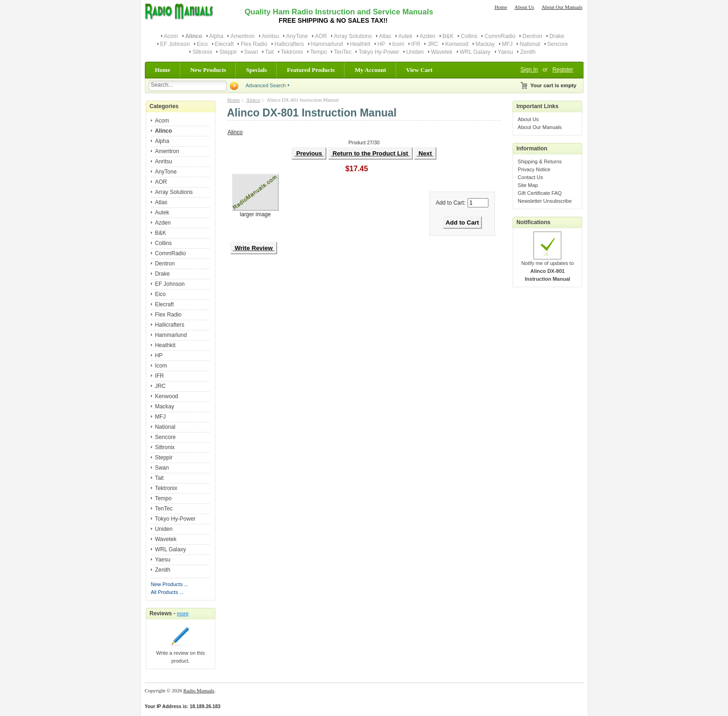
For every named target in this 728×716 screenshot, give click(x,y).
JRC (432, 44)
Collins (469, 36)
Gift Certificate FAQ (540, 193)
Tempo (318, 52)
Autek (406, 36)
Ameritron (242, 36)
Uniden (415, 52)
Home (501, 7)
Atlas (385, 36)
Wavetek (442, 52)
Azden (428, 36)
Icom (398, 44)
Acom (171, 36)
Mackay (485, 44)
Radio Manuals (199, 690)
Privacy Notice (534, 169)
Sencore (558, 44)
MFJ (507, 44)
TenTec (343, 52)
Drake (557, 36)
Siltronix (202, 52)
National (530, 44)
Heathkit (360, 44)
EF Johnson (175, 44)
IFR (416, 44)
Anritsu (270, 36)
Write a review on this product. (180, 654)
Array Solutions (353, 36)
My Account (370, 70)
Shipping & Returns (540, 161)
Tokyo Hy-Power (379, 52)
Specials (257, 70)
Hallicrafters (289, 44)
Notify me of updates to (548, 268)
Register (563, 70)
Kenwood (457, 44)
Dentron (532, 36)
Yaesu (505, 52)
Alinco (253, 100)
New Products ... (170, 584)
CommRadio (500, 36)
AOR (321, 36)
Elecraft (224, 44)
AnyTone (297, 36)
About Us (524, 7)
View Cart (419, 70)
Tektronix (292, 52)
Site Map (528, 185)
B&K (448, 36)
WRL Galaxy (475, 52)
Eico (202, 44)
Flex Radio (254, 44)
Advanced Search (266, 85)
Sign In (529, 70)
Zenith (528, 52)
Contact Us (530, 177)
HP (381, 44)
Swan (251, 52)
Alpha (217, 36)
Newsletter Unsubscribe (545, 201)
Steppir (228, 52)
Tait (270, 52)
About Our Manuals (562, 7)
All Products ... (167, 592)
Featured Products (311, 70)
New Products (208, 70)
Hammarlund (327, 44)
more (183, 613)
